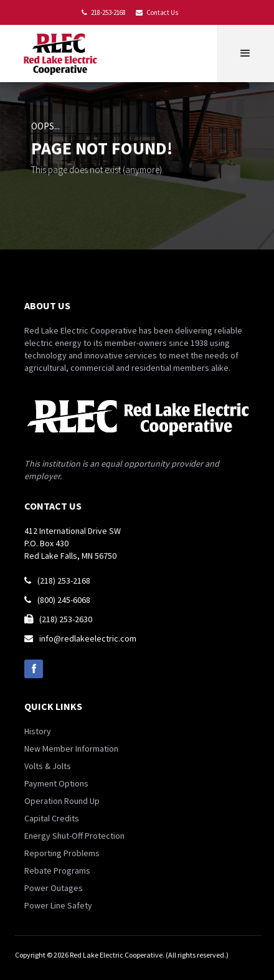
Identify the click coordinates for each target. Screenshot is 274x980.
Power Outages (54, 888)
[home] (63, 54)
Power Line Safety (58, 905)
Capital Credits (52, 818)
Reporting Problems (62, 853)
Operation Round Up (62, 801)
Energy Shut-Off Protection (74, 836)
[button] (245, 54)
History (38, 731)
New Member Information (71, 749)
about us (47, 306)
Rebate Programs (57, 870)
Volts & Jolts (48, 766)
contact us (53, 506)
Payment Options (56, 783)
